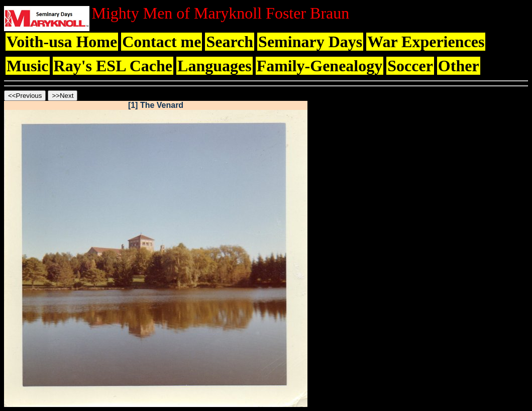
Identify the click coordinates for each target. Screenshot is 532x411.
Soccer (410, 66)
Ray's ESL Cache (113, 66)
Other (459, 66)
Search (230, 42)
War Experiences (426, 42)
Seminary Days (310, 42)
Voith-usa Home (62, 42)
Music (28, 66)
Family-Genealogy (320, 66)
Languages (215, 66)
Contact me (162, 42)
